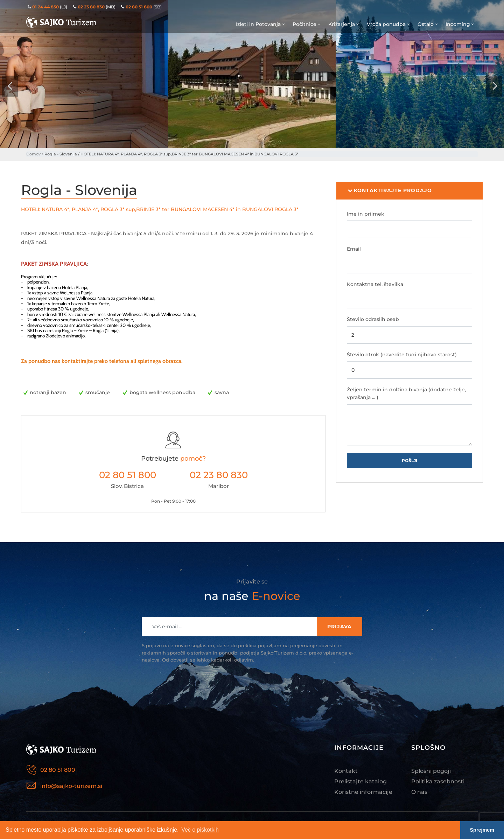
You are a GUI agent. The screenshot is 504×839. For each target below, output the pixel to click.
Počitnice (307, 24)
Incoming (460, 24)
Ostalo (428, 24)
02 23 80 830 (219, 475)
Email (354, 249)
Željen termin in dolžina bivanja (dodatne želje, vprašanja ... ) (406, 393)
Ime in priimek (366, 214)
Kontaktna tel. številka (375, 284)
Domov (33, 154)
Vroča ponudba (389, 24)
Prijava (339, 627)
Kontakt (346, 771)
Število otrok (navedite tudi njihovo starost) (402, 355)
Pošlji (409, 460)
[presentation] (10, 86)
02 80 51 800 (128, 475)
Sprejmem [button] (482, 830)
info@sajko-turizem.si (71, 786)
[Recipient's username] (229, 627)
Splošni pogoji (431, 771)
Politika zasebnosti (438, 781)
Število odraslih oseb (373, 319)
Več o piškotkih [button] (200, 830)
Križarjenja (344, 24)
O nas (419, 792)
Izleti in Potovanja (261, 24)
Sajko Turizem (61, 22)
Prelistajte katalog (360, 781)
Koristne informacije (363, 792)
